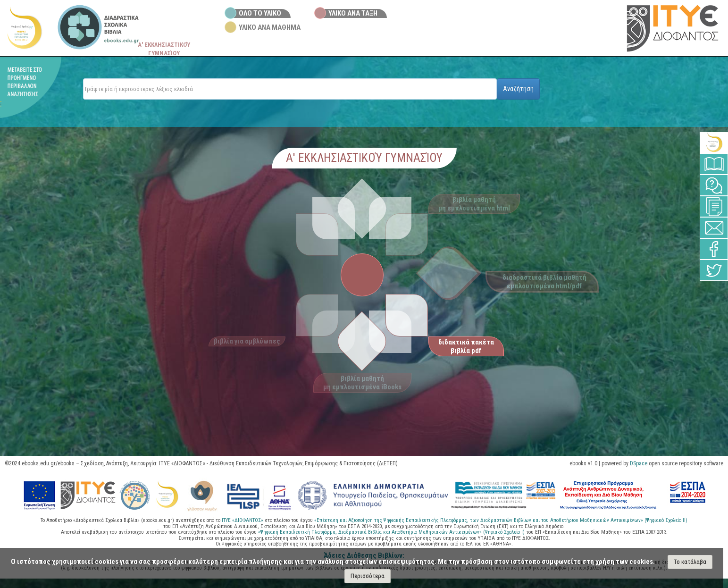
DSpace (639, 463)
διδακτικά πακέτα (466, 346)
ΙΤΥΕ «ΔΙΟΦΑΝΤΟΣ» (243, 520)
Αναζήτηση (518, 89)
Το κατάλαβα (690, 562)
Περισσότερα (368, 576)
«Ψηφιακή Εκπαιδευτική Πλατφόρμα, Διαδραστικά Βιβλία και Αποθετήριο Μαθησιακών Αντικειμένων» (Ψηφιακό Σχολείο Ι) (392, 532)
